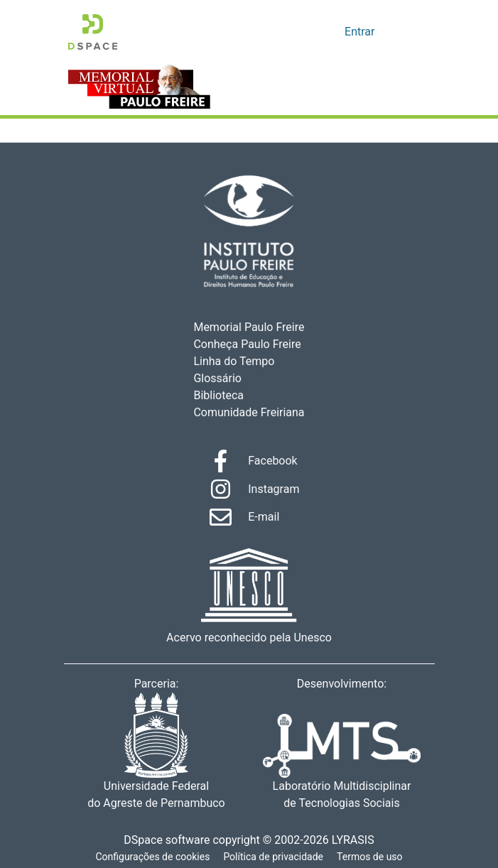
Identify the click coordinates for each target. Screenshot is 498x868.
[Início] (93, 32)
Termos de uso (372, 857)
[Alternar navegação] (411, 32)
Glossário (218, 379)
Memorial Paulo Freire (249, 327)
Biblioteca (219, 396)
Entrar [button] (361, 32)
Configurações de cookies (151, 857)
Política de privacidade (274, 857)
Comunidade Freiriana (247, 413)
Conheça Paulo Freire (247, 345)
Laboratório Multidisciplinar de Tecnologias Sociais (342, 763)
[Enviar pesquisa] (312, 32)
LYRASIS (357, 840)
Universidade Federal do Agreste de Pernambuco (157, 752)
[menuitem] (332, 32)
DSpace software (163, 840)
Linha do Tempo (234, 362)
